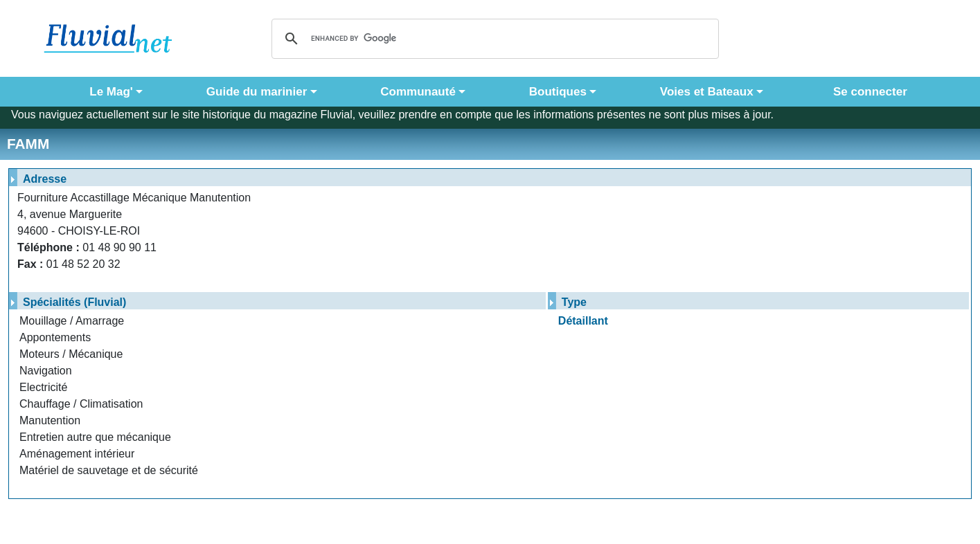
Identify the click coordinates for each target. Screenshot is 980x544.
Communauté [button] (418, 92)
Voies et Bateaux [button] (707, 92)
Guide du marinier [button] (257, 92)
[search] (493, 39)
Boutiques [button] (558, 92)
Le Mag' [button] (111, 92)
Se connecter (867, 92)
